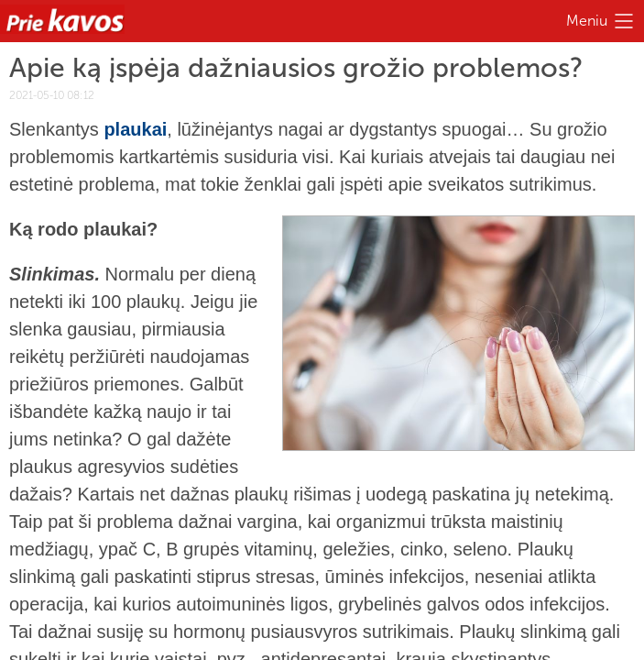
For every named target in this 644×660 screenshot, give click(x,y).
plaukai (135, 129)
